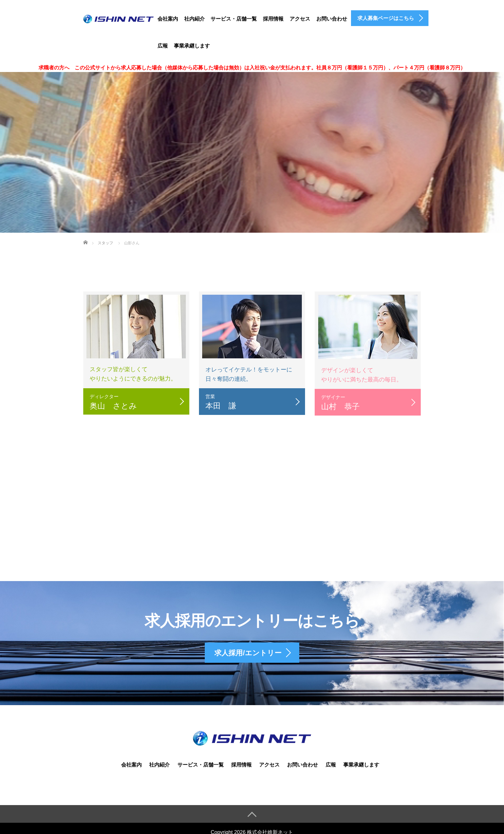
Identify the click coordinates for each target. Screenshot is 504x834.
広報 (163, 46)
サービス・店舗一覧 (234, 19)
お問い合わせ (332, 19)
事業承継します (192, 46)
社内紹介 (194, 19)
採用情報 (273, 19)
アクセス (300, 19)
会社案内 (168, 19)
